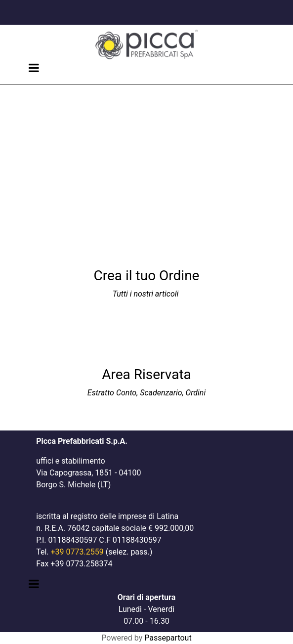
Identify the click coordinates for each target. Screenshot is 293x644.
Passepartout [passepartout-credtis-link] (168, 638)
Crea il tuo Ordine (147, 276)
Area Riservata (146, 374)
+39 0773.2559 (77, 552)
